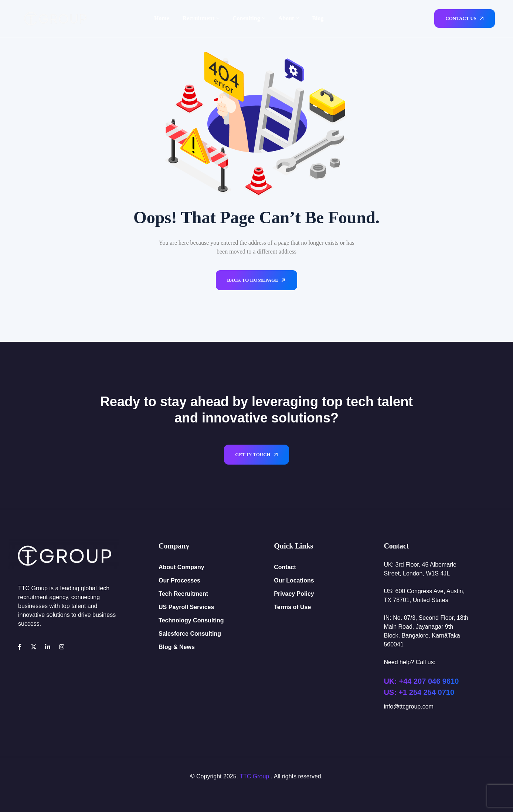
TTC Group (254, 776)
